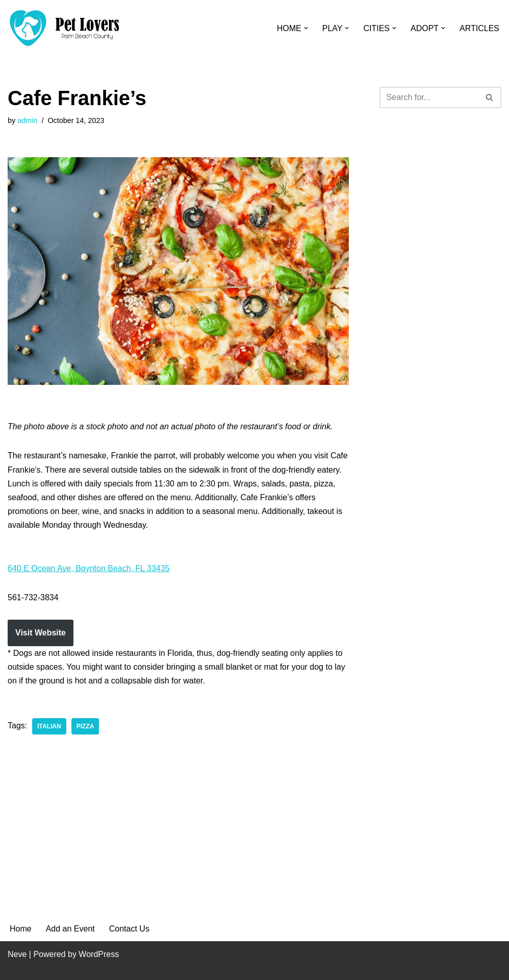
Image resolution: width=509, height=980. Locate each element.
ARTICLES (479, 28)
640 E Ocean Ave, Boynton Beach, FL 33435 (89, 568)
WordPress (99, 954)
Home (21, 929)
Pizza (85, 726)
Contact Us (129, 929)
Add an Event (70, 929)
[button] (306, 28)
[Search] (429, 97)
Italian (49, 726)
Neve (17, 954)
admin (27, 120)
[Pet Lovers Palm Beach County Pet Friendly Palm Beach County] (64, 28)
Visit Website (41, 633)
